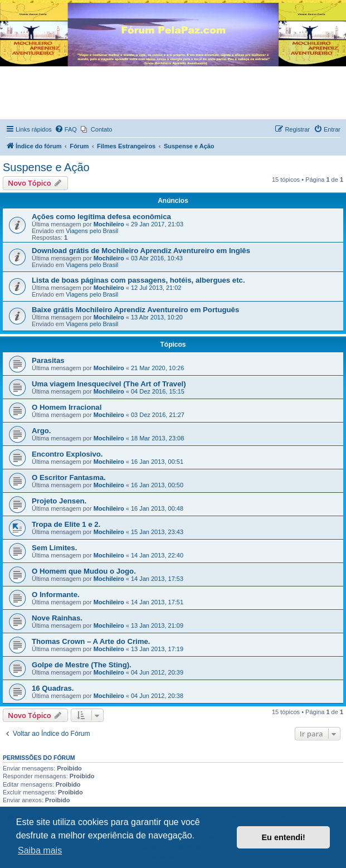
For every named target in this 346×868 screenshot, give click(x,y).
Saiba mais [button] (40, 850)
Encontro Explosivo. (67, 454)
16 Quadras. (53, 688)
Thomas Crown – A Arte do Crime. (91, 641)
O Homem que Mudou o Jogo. (84, 571)
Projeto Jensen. (59, 501)
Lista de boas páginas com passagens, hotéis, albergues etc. (138, 280)
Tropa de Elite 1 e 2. (66, 524)
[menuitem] (66, 129)
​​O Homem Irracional (67, 407)
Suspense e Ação (46, 167)
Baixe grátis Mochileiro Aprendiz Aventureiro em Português (135, 310)
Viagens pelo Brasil (92, 231)
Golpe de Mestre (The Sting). (82, 665)
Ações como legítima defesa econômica (101, 217)
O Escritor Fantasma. (69, 477)
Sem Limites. (54, 548)
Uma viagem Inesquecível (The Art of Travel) (109, 384)
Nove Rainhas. (57, 618)
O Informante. (56, 595)
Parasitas (48, 360)
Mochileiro (109, 224)
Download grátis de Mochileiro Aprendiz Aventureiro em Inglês (141, 251)
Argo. (41, 431)
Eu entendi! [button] (284, 837)
